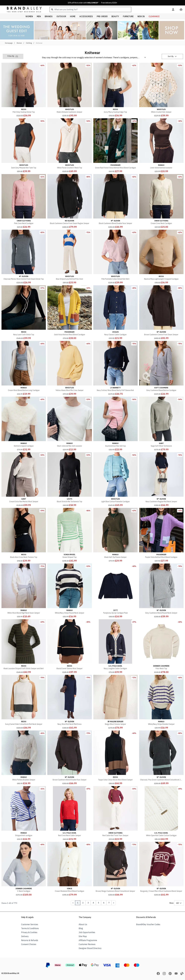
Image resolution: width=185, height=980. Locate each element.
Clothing (29, 43)
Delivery (25, 936)
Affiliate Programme (88, 940)
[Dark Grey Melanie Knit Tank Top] (24, 146)
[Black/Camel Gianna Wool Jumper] (70, 647)
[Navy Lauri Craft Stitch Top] (24, 313)
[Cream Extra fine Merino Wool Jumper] (24, 480)
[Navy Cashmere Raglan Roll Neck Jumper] (161, 480)
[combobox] (107, 9)
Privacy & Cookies (29, 932)
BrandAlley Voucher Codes (148, 924)
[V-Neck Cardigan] (24, 869)
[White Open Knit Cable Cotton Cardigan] (161, 813)
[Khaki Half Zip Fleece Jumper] (115, 535)
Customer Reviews (87, 944)
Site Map (83, 936)
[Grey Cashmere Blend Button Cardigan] (161, 368)
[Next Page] (114, 903)
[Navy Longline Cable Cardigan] (115, 647)
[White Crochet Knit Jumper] (161, 90)
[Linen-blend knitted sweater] (161, 146)
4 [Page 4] (93, 903)
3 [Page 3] (88, 903)
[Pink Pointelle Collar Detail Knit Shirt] (115, 257)
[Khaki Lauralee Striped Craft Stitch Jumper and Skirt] (24, 647)
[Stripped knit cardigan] (24, 813)
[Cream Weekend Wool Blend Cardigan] (70, 869)
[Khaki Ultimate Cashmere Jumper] (70, 90)
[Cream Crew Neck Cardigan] (161, 201)
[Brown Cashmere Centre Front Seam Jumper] (161, 313)
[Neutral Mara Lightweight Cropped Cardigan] (161, 257)
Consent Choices (29, 944)
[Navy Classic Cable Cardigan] (115, 313)
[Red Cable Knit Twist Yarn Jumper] (115, 813)
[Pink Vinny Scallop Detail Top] (24, 90)
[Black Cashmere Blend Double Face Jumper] (115, 201)
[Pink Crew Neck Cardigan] (24, 201)
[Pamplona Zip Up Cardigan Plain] (115, 591)
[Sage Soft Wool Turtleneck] (161, 424)
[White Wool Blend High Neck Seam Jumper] (24, 591)
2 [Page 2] (83, 903)
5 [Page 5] (99, 903)
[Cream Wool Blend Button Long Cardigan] (24, 368)
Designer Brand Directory (90, 948)
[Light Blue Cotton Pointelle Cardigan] (115, 480)
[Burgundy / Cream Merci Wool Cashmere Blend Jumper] (161, 869)
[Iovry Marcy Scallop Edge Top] (115, 90)
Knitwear (39, 43)
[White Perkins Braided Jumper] (24, 758)
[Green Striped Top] (70, 535)
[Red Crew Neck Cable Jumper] (70, 813)
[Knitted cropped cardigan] (24, 424)
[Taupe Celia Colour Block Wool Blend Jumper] (115, 758)
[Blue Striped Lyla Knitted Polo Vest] (70, 257)
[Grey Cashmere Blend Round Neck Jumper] (161, 591)
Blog (81, 928)
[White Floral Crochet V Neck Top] (70, 146)
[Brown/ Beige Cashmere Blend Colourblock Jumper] (115, 869)
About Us (83, 924)
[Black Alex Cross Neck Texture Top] (24, 535)
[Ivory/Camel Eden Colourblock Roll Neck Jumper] (24, 702)
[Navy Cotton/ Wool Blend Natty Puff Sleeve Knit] (115, 368)
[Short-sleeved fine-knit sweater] (70, 424)
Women (19, 43)
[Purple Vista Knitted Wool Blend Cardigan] (161, 535)
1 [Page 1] (78, 903)
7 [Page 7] (109, 903)
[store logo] (22, 9)
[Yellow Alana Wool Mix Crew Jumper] (70, 368)
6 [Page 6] (104, 903)
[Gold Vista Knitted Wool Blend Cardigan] (70, 313)
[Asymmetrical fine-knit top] (115, 424)
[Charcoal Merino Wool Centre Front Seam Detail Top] (24, 257)
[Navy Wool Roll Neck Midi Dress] (70, 702)
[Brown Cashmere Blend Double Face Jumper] (70, 758)
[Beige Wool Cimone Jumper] (115, 702)
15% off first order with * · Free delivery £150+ (92, 3)
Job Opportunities (87, 932)
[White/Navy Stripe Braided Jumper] (161, 702)
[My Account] (173, 9)
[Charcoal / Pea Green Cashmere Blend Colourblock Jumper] (161, 758)
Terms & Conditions (30, 928)
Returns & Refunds (30, 940)
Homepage (9, 43)
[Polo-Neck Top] (161, 647)
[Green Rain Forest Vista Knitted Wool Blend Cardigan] (115, 146)
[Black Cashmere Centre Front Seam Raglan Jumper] (70, 201)
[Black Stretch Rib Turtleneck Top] (70, 480)
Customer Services (30, 924)
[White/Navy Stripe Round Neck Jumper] (70, 591)
